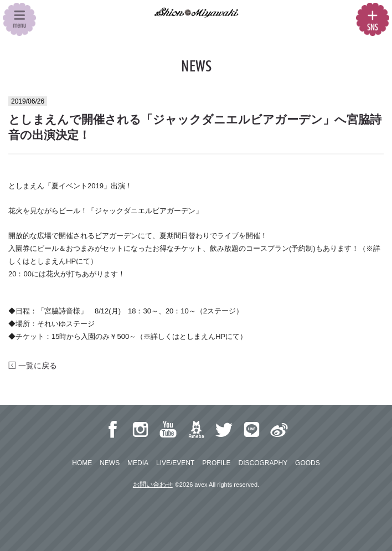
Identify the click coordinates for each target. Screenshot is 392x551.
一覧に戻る (33, 365)
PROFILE (216, 463)
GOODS (308, 463)
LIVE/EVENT (175, 463)
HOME (82, 463)
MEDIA (138, 463)
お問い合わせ (153, 485)
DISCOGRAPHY (263, 463)
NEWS (110, 463)
